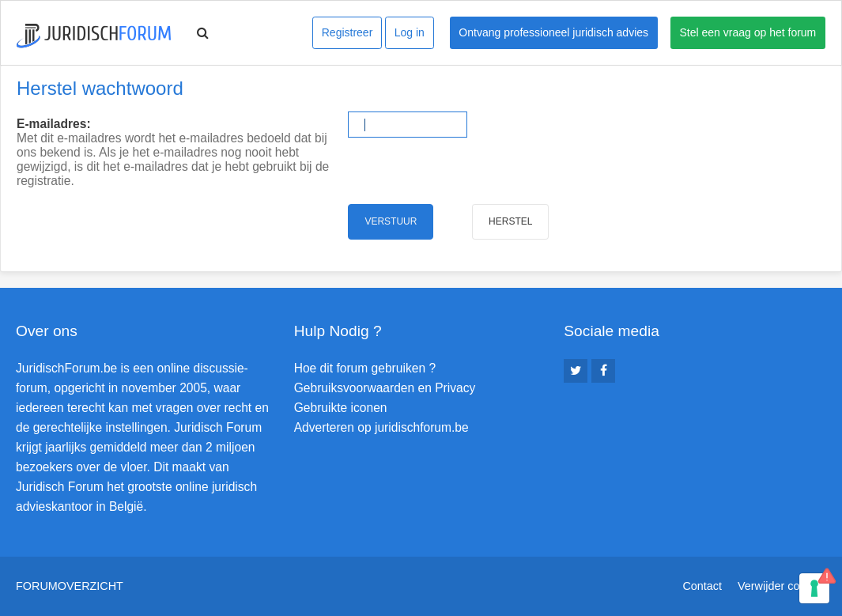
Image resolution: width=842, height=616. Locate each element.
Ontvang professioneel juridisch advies (553, 32)
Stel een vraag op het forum (748, 32)
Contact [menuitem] (702, 586)
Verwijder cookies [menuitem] (782, 586)
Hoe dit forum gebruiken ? (365, 368)
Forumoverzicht (70, 586)
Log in (410, 32)
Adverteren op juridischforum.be (381, 427)
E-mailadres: (54, 124)
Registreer (347, 32)
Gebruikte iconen (341, 408)
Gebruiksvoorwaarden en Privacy (385, 388)
